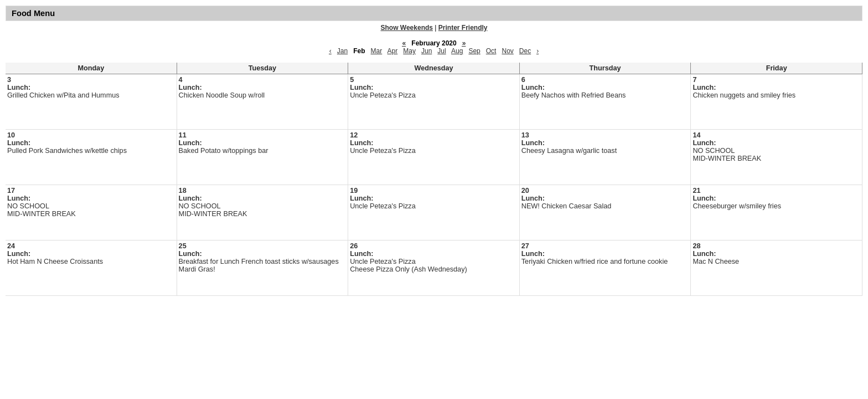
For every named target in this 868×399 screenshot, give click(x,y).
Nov (507, 51)
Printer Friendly (463, 28)
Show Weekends (407, 28)
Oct (491, 51)
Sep (474, 51)
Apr (393, 51)
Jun (427, 51)
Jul (441, 51)
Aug (457, 51)
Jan (342, 51)
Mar (377, 51)
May (409, 51)
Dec (525, 51)
